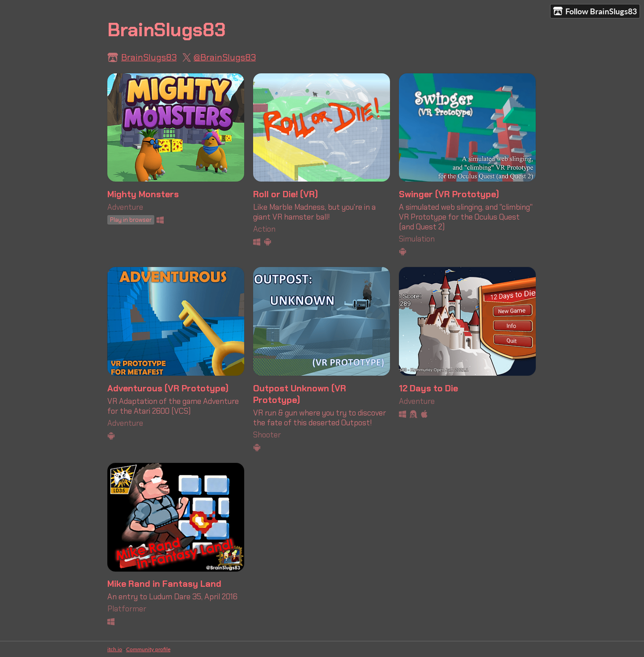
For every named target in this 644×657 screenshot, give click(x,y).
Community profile (148, 649)
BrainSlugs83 (149, 57)
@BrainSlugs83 (225, 57)
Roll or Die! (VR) (286, 194)
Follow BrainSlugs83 (595, 11)
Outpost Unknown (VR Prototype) (300, 394)
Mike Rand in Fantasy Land (164, 584)
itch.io (115, 649)
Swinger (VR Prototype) (449, 194)
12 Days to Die (428, 388)
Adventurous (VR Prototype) (168, 388)
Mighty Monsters (143, 194)
